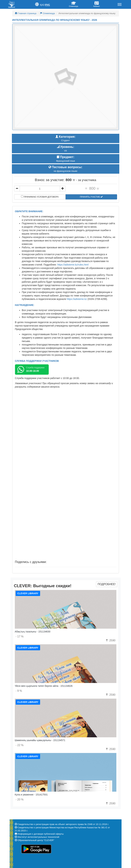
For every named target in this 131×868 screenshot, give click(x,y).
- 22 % (20, 745)
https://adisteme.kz (77, 299)
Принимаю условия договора (40, 197)
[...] (40, 189)
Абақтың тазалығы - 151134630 (33, 632)
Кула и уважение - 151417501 (31, 795)
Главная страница (26, 13)
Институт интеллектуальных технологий (38, 837)
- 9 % (19, 691)
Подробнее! (107, 584)
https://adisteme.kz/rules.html (73, 265)
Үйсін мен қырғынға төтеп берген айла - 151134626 (44, 686)
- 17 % (20, 636)
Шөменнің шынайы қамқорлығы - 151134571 (40, 740)
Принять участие (91, 197)
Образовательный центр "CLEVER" (36, 840)
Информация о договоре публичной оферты (41, 834)
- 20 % (20, 799)
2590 (110, 640)
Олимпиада (47, 13)
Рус (48, 5)
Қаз (42, 5)
